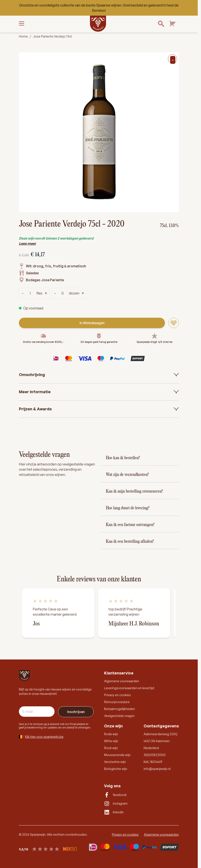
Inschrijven (76, 712)
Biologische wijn (116, 769)
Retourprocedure (117, 702)
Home (23, 36)
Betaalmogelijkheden (120, 709)
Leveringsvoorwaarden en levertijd (129, 688)
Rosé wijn (111, 748)
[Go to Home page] (98, 24)
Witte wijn (111, 741)
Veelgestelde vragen (119, 716)
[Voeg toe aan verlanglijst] (174, 323)
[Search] (161, 24)
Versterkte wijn (115, 762)
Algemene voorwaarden (122, 681)
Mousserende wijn (117, 755)
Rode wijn (111, 734)
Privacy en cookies (117, 695)
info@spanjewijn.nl (157, 769)
